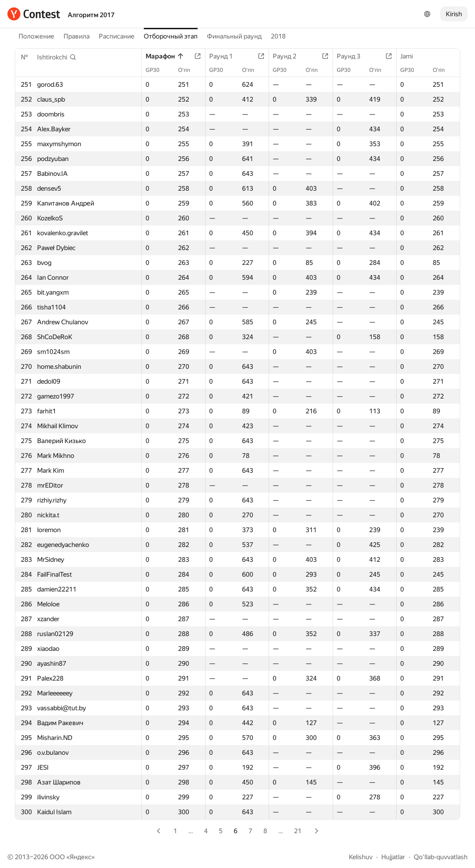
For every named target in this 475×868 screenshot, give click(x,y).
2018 (278, 36)
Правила (77, 36)
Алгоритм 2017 (91, 15)
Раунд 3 (353, 56)
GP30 (157, 70)
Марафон (165, 56)
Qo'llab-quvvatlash (441, 857)
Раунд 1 (226, 56)
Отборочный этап (171, 36)
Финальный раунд (234, 36)
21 (298, 831)
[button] (57, 57)
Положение (36, 36)
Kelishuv (361, 857)
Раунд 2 (289, 56)
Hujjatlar (393, 857)
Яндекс (80, 857)
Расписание (117, 36)
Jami (411, 56)
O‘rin (189, 70)
